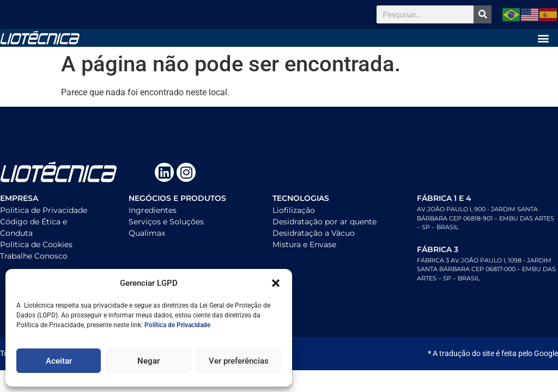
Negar (148, 361)
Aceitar (59, 361)
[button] (276, 283)
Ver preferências (239, 361)
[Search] (483, 14)
